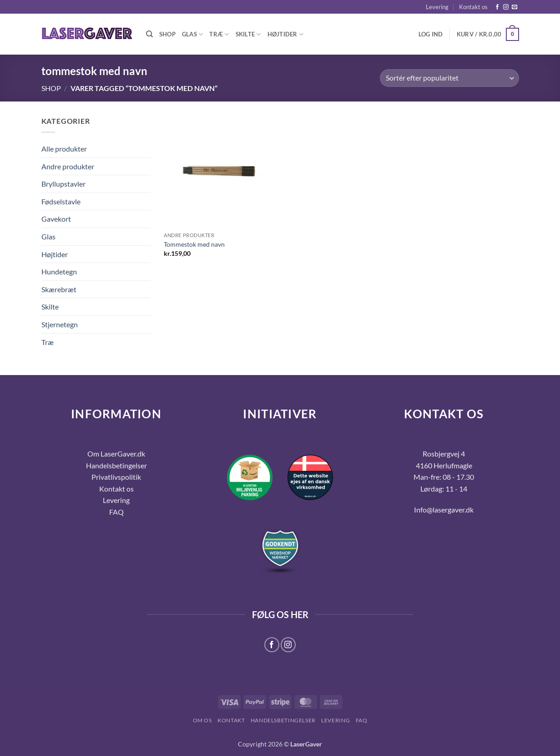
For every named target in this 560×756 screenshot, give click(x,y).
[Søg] (149, 34)
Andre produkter (68, 166)
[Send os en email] (515, 7)
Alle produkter (64, 149)
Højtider (286, 34)
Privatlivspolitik (116, 477)
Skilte (248, 34)
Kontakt (231, 720)
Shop (167, 34)
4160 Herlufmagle (444, 465)
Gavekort (56, 219)
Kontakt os (473, 7)
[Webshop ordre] (449, 78)
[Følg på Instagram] (506, 7)
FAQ (362, 720)
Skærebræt (59, 289)
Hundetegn (59, 271)
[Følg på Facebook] (497, 7)
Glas (192, 34)
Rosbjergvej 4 (444, 454)
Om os (202, 720)
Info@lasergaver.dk (444, 510)
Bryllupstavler (63, 184)
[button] (431, 34)
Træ (219, 34)
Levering (437, 7)
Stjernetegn (60, 324)
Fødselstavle (61, 201)
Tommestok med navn (194, 244)
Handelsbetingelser (116, 465)
